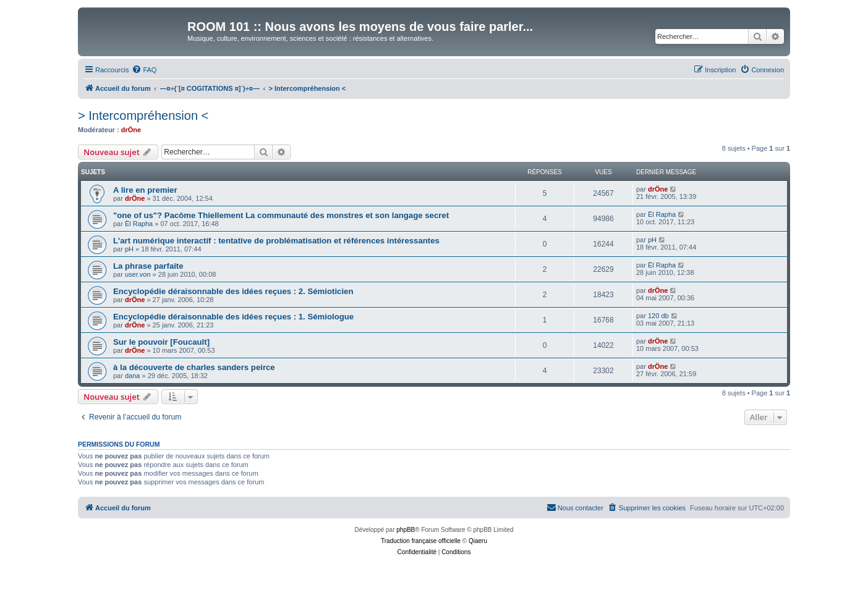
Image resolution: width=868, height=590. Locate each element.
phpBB (406, 530)
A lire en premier (145, 190)
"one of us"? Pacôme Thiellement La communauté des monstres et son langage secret (281, 215)
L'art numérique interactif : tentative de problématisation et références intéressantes (276, 241)
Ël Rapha (139, 224)
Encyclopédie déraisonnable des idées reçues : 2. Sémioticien (233, 291)
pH (129, 249)
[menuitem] (144, 70)
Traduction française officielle (421, 541)
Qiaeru (478, 541)
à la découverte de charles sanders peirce (194, 367)
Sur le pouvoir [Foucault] (161, 342)
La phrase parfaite (148, 266)
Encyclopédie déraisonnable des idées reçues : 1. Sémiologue (233, 317)
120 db (658, 316)
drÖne (131, 130)
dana (132, 376)
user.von (138, 274)
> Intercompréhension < (143, 116)
